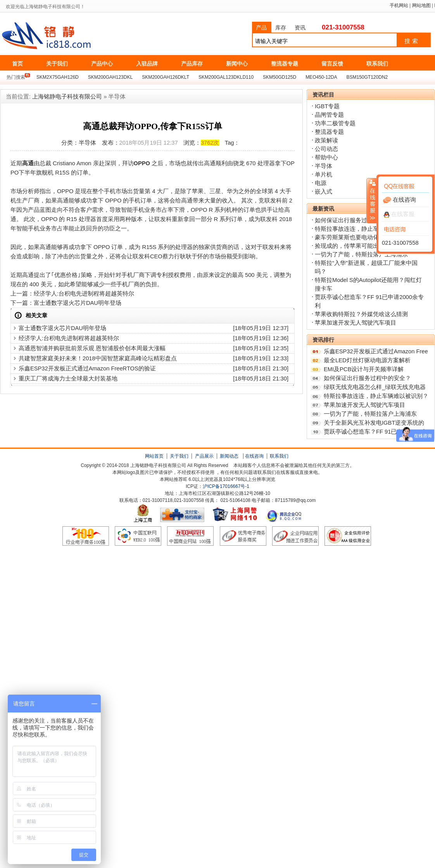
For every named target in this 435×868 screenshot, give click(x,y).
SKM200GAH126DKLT (166, 77)
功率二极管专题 (335, 123)
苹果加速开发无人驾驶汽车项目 (356, 323)
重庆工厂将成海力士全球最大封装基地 (68, 379)
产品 (261, 28)
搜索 (412, 41)
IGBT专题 (327, 106)
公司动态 (326, 149)
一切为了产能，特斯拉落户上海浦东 (361, 254)
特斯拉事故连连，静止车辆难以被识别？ (376, 396)
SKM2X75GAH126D (58, 77)
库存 (281, 28)
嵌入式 (324, 192)
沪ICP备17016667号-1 (226, 486)
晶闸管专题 (329, 115)
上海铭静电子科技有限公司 (81, 36)
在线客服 (399, 214)
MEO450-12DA (321, 77)
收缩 (372, 201)
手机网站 (399, 5)
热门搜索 (16, 77)
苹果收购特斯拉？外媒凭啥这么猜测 (361, 314)
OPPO (142, 163)
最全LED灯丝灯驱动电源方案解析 (367, 360)
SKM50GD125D (280, 77)
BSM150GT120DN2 (367, 77)
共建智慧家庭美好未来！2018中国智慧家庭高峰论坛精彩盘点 (98, 358)
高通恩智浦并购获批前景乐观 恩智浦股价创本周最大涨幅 (92, 348)
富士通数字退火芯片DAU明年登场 (78, 303)
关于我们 (179, 456)
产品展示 (204, 456)
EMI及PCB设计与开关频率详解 (364, 369)
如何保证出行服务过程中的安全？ (358, 220)
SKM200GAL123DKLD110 (226, 77)
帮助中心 (326, 157)
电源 (321, 183)
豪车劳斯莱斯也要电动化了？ (353, 237)
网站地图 (421, 5)
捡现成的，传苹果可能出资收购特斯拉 (364, 246)
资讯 (300, 28)
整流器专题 (329, 132)
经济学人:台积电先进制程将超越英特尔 (84, 294)
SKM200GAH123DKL (110, 77)
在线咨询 (254, 456)
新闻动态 (229, 456)
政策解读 (326, 140)
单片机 (324, 175)
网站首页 (154, 456)
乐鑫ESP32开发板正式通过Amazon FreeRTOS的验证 (87, 368)
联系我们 (279, 456)
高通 (28, 163)
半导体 (324, 166)
